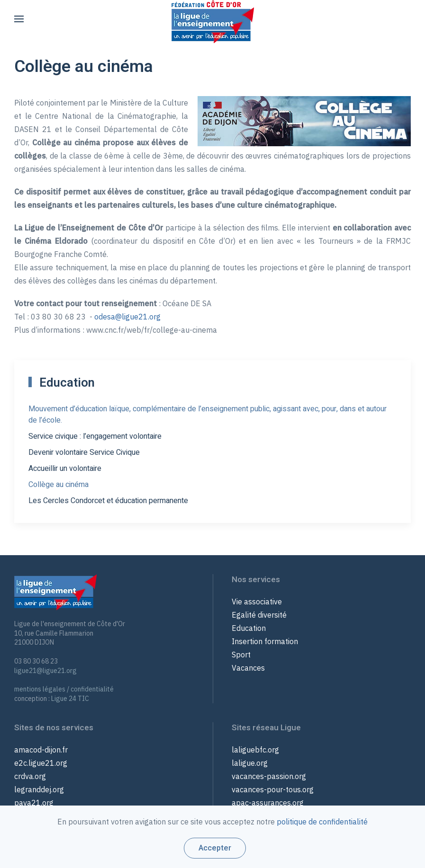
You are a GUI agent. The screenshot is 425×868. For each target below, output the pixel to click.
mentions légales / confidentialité (64, 689)
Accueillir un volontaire (65, 469)
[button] (19, 19)
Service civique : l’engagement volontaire (95, 436)
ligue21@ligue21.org (45, 671)
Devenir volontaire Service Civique (84, 452)
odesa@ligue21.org (127, 317)
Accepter (215, 848)
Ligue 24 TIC (70, 699)
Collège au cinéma (59, 485)
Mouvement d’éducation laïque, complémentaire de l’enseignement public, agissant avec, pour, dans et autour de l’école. (208, 415)
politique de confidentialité (322, 822)
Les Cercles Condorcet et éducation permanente (108, 501)
